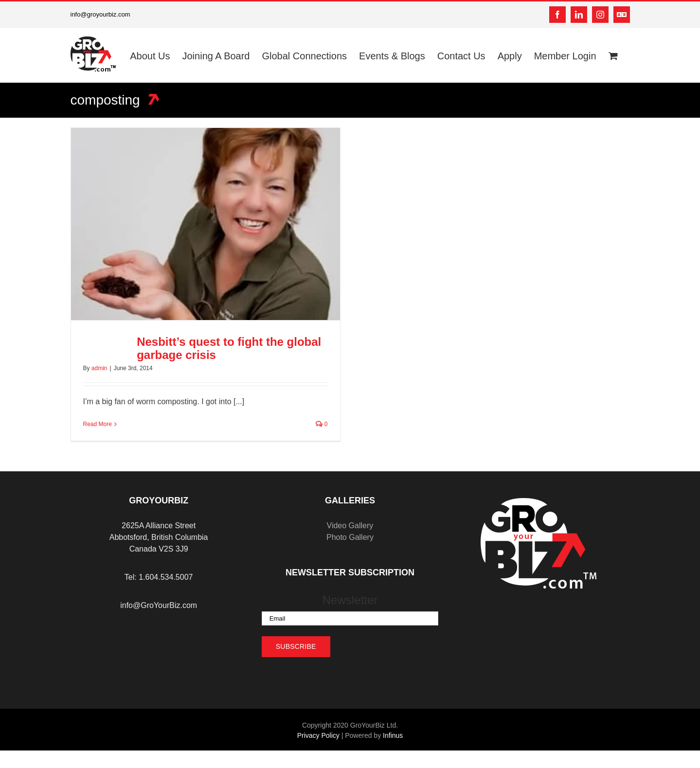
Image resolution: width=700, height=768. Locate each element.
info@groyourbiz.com (100, 14)
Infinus (393, 735)
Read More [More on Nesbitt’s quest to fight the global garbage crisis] (98, 424)
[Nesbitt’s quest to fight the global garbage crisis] (206, 224)
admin (99, 368)
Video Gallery (350, 526)
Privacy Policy (318, 735)
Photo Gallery (350, 537)
